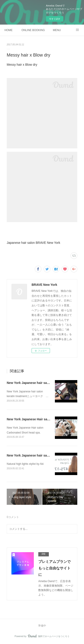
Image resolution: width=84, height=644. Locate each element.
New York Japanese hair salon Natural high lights (43, 455)
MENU (57, 30)
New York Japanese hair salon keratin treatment (42, 383)
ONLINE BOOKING (33, 30)
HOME (9, 30)
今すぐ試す (55, 19)
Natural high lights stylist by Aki (25, 464)
